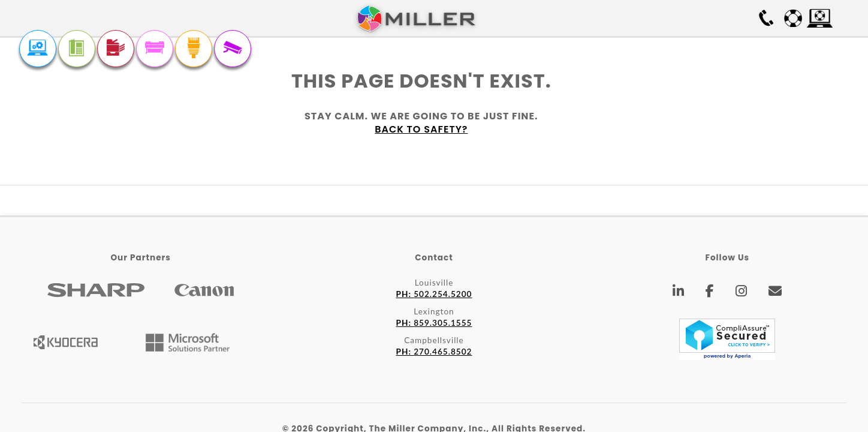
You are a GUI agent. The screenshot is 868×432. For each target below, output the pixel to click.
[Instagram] (742, 293)
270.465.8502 (434, 352)
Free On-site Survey (697, 18)
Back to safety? (421, 129)
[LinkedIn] (679, 293)
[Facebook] (710, 293)
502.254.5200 (434, 294)
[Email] (775, 293)
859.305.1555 (434, 323)
